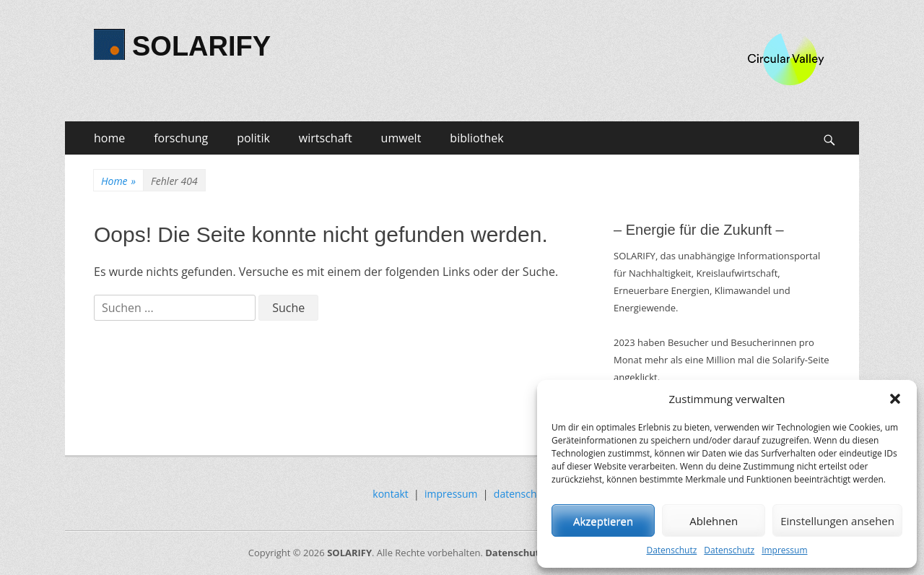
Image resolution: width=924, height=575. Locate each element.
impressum (451, 494)
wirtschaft (326, 138)
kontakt (390, 494)
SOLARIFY (201, 46)
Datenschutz (671, 550)
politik (253, 138)
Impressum (784, 550)
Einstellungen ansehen (837, 521)
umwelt (401, 138)
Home (118, 181)
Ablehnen (714, 521)
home (109, 138)
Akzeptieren (603, 521)
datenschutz (523, 494)
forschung (181, 138)
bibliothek (476, 138)
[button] (895, 399)
